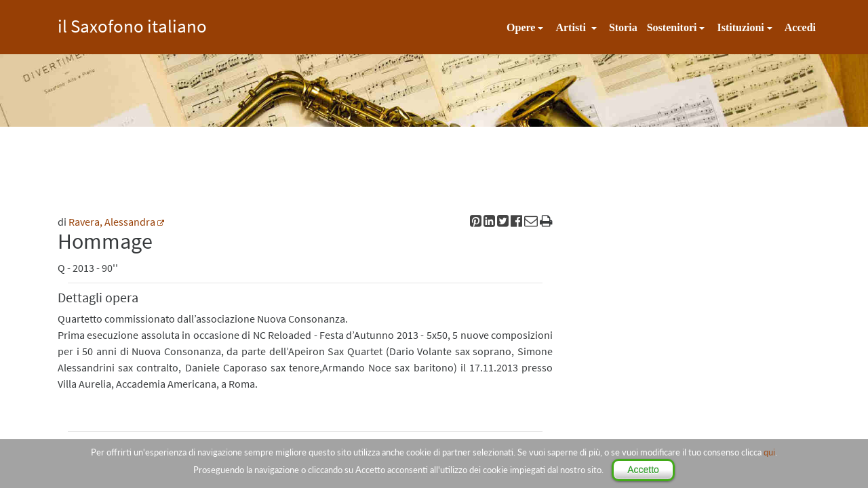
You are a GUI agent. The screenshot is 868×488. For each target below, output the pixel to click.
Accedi (800, 27)
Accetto (643, 470)
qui (769, 452)
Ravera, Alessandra (112, 222)
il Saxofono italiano (132, 24)
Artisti (572, 27)
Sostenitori (672, 27)
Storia (623, 27)
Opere (521, 27)
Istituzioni (740, 27)
